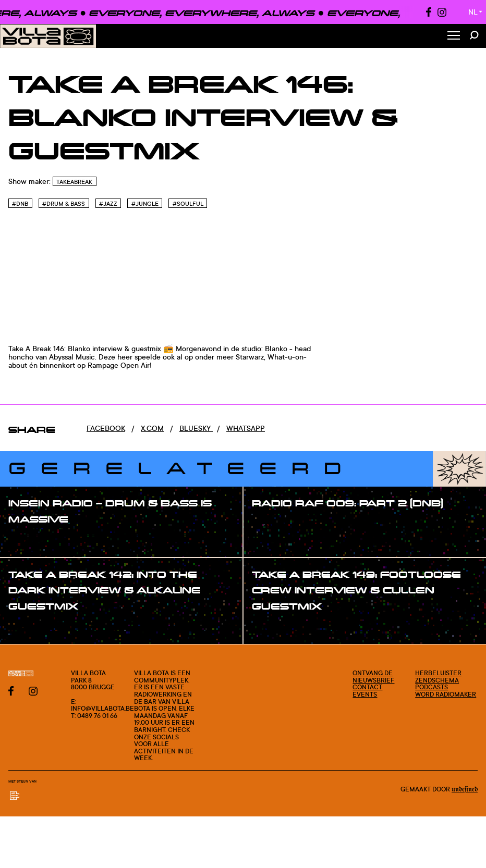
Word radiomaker (446, 694)
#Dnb (20, 204)
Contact (367, 687)
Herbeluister (438, 673)
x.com (152, 428)
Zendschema (437, 680)
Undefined (465, 789)
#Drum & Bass (64, 204)
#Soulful (188, 204)
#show (31, 540)
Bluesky (196, 428)
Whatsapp (246, 428)
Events (365, 694)
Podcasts (432, 687)
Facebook (106, 428)
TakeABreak (74, 182)
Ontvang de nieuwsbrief (373, 677)
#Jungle (145, 204)
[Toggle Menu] (454, 36)
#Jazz (108, 204)
